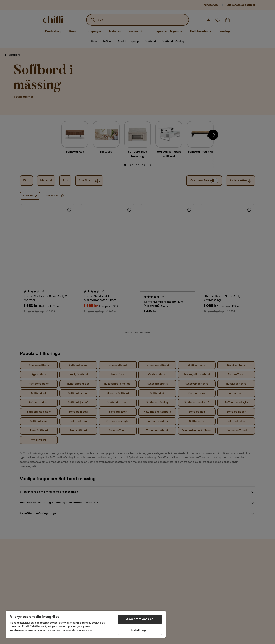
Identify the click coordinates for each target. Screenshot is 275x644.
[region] (86, 624)
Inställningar (140, 630)
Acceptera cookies (140, 619)
